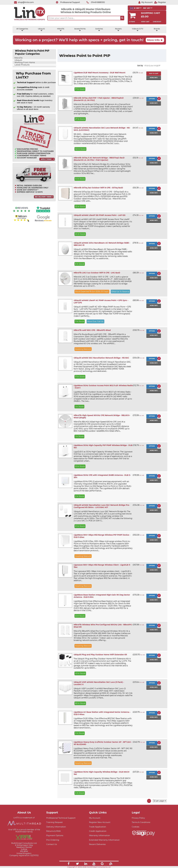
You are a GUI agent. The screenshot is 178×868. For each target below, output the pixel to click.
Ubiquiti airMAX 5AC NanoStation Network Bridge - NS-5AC (101, 358)
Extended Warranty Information (104, 840)
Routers (118, 30)
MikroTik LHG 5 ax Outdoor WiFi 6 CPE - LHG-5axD (97, 273)
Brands (157, 30)
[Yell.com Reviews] (22, 221)
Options (152, 99)
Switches (99, 30)
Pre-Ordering (53, 840)
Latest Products (22, 65)
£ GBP (136, 8)
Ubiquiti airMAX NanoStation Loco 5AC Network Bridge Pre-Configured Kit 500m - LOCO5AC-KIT (102, 506)
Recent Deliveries (97, 844)
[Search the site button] (122, 18)
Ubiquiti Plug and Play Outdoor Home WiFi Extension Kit (100, 655)
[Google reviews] (43, 221)
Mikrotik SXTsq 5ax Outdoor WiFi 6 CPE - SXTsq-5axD (98, 188)
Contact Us (52, 844)
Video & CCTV (138, 30)
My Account (95, 818)
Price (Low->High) (152, 66)
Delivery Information (56, 827)
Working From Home (24, 62)
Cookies (135, 827)
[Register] (160, 2)
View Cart (145, 22)
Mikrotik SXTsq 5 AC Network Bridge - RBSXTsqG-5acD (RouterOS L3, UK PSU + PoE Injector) (99, 159)
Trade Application (98, 827)
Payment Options (55, 835)
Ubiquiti (41, 30)
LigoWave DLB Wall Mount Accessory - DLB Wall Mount (100, 73)
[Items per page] (160, 801)
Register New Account (100, 822)
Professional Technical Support (61, 818)
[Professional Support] (67, 2)
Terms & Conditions (141, 822)
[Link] (69, 864)
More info (154, 78)
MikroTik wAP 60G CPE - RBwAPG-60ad (92, 330)
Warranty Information (100, 835)
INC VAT (148, 8)
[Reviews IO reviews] (22, 213)
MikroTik (61, 30)
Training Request (54, 822)
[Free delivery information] (34, 201)
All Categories (22, 30)
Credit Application (98, 831)
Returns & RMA (54, 831)
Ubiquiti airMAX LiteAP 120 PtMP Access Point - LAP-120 (100, 215)
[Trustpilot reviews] (43, 213)
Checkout (157, 22)
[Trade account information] (34, 161)
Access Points (80, 30)
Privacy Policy (138, 818)
